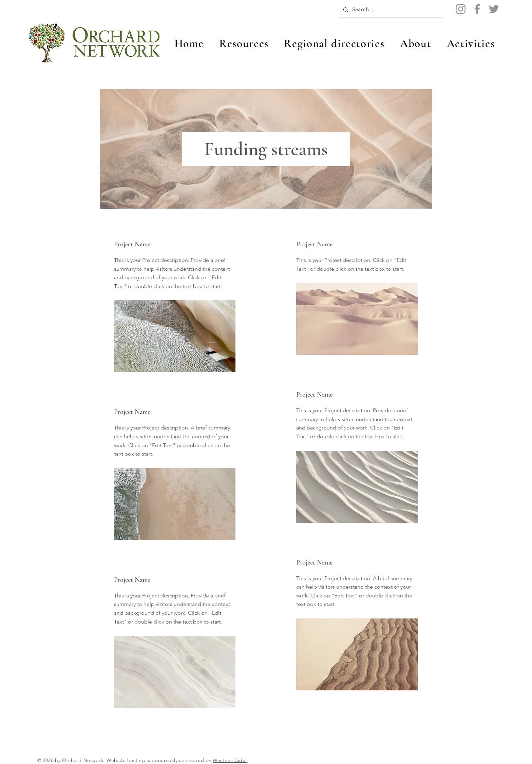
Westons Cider (230, 760)
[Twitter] (494, 9)
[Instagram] (461, 9)
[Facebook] (477, 9)
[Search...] (390, 10)
